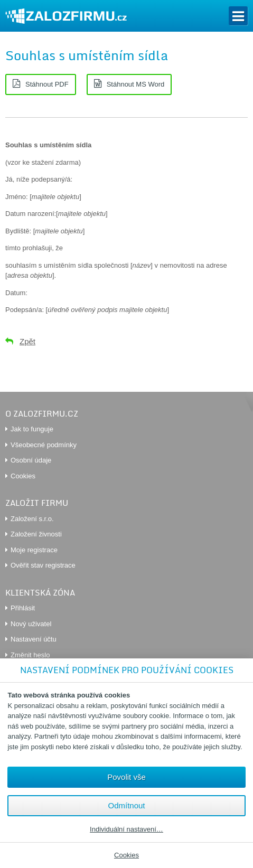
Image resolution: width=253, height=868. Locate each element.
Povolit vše (126, 777)
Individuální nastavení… (126, 829)
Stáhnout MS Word (136, 84)
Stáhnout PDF (47, 84)
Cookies (126, 855)
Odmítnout (126, 805)
